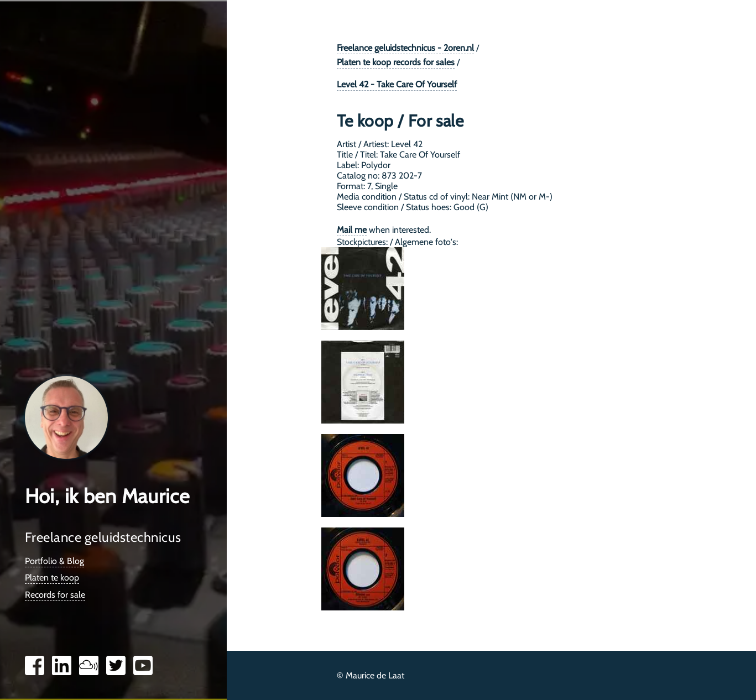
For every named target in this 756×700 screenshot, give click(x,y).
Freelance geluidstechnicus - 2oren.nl (405, 48)
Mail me (352, 230)
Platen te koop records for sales (396, 62)
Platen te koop (52, 578)
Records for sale (55, 595)
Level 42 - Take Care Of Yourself (397, 84)
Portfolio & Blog (54, 561)
